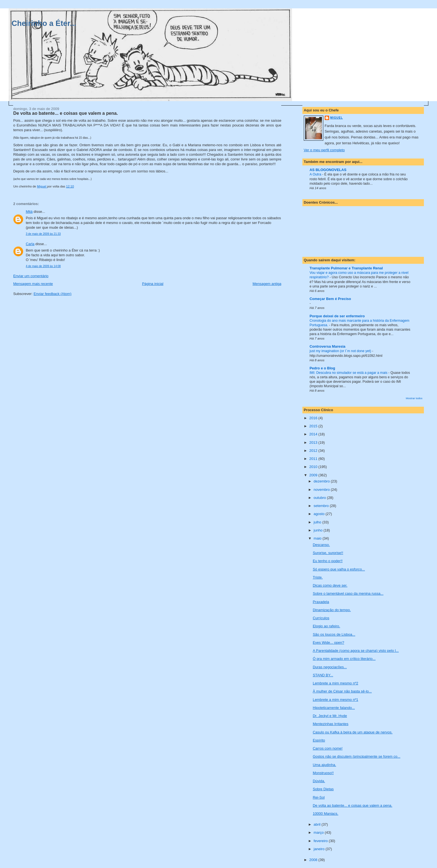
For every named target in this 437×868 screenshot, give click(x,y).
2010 (314, 467)
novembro (322, 490)
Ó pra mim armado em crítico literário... (344, 659)
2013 (314, 442)
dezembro (322, 481)
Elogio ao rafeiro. (326, 626)
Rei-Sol (319, 797)
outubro (320, 498)
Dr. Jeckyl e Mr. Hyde (330, 716)
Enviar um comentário (31, 276)
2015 (314, 426)
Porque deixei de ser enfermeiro (337, 316)
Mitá (29, 212)
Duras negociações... (330, 667)
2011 (314, 459)
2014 (314, 434)
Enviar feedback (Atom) (52, 294)
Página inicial (153, 284)
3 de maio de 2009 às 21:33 (43, 234)
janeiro (320, 849)
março (319, 832)
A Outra (316, 174)
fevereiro (321, 841)
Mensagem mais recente (33, 284)
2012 (314, 451)
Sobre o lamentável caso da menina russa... (348, 593)
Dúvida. (319, 781)
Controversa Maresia (328, 346)
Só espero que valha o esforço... (339, 569)
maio (318, 538)
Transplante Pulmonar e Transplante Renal (346, 268)
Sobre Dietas (323, 789)
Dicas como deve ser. (330, 585)
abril (317, 824)
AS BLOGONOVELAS (328, 170)
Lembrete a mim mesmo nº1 (335, 700)
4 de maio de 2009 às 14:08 (43, 266)
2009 (314, 475)
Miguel (337, 118)
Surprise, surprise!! (328, 553)
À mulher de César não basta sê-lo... (342, 691)
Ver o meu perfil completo (324, 150)
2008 (314, 860)
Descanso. (321, 545)
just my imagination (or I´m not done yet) (341, 351)
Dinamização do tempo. (332, 610)
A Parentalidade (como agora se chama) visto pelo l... (356, 651)
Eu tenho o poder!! (328, 561)
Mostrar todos (414, 398)
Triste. (318, 577)
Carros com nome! (328, 748)
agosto (320, 514)
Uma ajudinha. (324, 765)
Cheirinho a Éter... (44, 23)
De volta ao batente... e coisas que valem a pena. (352, 805)
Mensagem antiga (267, 284)
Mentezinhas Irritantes (331, 724)
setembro (322, 506)
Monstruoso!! (323, 773)
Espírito (319, 740)
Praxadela (321, 602)
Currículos (321, 618)
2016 (314, 418)
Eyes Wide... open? (328, 643)
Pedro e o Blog (322, 368)
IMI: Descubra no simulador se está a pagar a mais (349, 373)
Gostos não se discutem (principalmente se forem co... (356, 756)
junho (318, 530)
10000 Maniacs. (326, 814)
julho (318, 522)
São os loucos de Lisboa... (334, 634)
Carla (30, 244)
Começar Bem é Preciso (330, 299)
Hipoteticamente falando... (334, 708)
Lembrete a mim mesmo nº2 (335, 683)
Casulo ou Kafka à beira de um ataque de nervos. (353, 732)
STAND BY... (323, 675)
